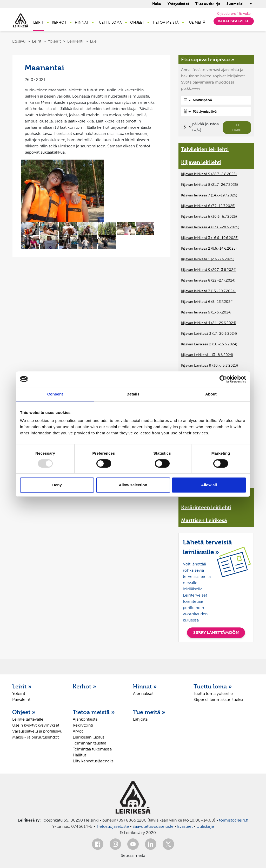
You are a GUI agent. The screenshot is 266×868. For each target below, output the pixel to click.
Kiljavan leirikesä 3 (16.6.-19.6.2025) (210, 238)
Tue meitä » (149, 712)
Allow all (209, 485)
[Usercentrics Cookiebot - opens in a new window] (223, 379)
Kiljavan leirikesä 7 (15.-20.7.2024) (208, 291)
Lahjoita (140, 719)
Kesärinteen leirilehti (206, 507)
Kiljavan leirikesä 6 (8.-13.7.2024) (207, 302)
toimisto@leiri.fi (234, 820)
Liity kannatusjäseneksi (94, 761)
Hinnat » (145, 686)
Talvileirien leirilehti (205, 149)
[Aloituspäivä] (216, 100)
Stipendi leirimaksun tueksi (218, 699)
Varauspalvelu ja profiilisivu (37, 731)
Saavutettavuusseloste (153, 826)
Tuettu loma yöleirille (213, 693)
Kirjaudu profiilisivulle (234, 14)
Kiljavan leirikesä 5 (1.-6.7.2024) (206, 312)
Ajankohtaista (85, 719)
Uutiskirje (205, 826)
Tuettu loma (109, 22)
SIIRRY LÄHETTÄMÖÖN (216, 633)
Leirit (38, 22)
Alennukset (143, 693)
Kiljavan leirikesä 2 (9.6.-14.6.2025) (209, 248)
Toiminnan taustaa (89, 743)
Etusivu (19, 41)
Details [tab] (133, 394)
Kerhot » (85, 686)
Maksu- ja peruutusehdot (35, 737)
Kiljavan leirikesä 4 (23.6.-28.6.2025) (210, 227)
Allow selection (133, 485)
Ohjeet (137, 22)
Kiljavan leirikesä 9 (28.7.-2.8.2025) (209, 174)
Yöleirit (54, 41)
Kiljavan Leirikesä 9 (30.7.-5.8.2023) (210, 365)
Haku (157, 4)
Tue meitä (196, 22)
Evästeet (185, 826)
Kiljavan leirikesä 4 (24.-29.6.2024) (209, 323)
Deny (57, 485)
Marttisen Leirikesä (204, 520)
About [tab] (211, 394)
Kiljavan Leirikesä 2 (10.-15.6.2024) (209, 344)
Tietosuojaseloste (112, 826)
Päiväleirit (21, 699)
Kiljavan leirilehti (201, 162)
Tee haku (237, 128)
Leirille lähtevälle (28, 719)
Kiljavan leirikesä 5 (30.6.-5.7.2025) (209, 217)
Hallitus (80, 755)
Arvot (78, 731)
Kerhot (59, 22)
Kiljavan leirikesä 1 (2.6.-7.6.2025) (208, 259)
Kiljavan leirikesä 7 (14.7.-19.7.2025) (209, 195)
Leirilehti (75, 41)
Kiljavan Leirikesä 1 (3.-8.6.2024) (207, 355)
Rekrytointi (83, 725)
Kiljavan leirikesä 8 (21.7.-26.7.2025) (210, 185)
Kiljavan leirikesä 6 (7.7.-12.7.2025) (208, 206)
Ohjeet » (24, 712)
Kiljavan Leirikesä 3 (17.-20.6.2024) (209, 334)
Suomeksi (235, 4)
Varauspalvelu (234, 21)
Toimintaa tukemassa (92, 749)
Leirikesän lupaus (89, 737)
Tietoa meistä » (94, 712)
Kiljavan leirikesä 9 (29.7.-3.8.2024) (209, 270)
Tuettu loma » (213, 686)
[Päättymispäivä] (216, 112)
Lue (93, 41)
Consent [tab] (55, 394)
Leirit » (22, 686)
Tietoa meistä (166, 22)
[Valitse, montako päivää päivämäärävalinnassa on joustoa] (187, 127)
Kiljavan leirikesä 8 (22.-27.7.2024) (208, 280)
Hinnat (82, 22)
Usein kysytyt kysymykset (36, 725)
